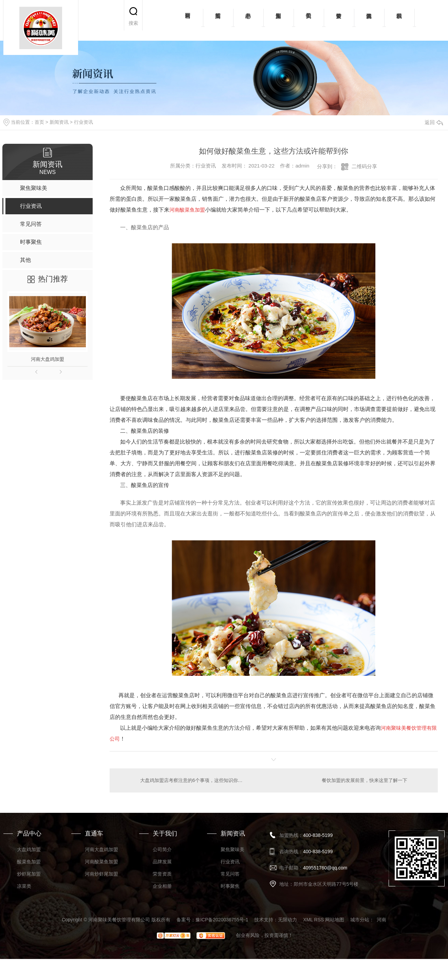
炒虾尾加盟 (29, 874)
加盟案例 (278, 20)
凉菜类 (24, 886)
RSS (319, 919)
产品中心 (248, 20)
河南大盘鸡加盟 (48, 359)
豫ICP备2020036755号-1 (222, 919)
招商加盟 (218, 20)
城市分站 (360, 919)
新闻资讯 (369, 20)
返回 (434, 122)
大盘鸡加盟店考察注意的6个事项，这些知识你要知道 (192, 780)
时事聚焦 (230, 886)
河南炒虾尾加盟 (101, 874)
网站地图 (335, 919)
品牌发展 (162, 861)
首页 (39, 122)
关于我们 (309, 20)
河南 (381, 919)
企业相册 (162, 886)
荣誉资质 (339, 20)
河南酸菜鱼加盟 (101, 861)
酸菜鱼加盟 (29, 861)
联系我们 (399, 20)
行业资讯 (83, 122)
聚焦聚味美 (232, 849)
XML (308, 919)
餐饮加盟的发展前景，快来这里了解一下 (365, 780)
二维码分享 (364, 166)
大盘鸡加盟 (29, 849)
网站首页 (188, 20)
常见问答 (230, 874)
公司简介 (162, 849)
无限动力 (287, 919)
